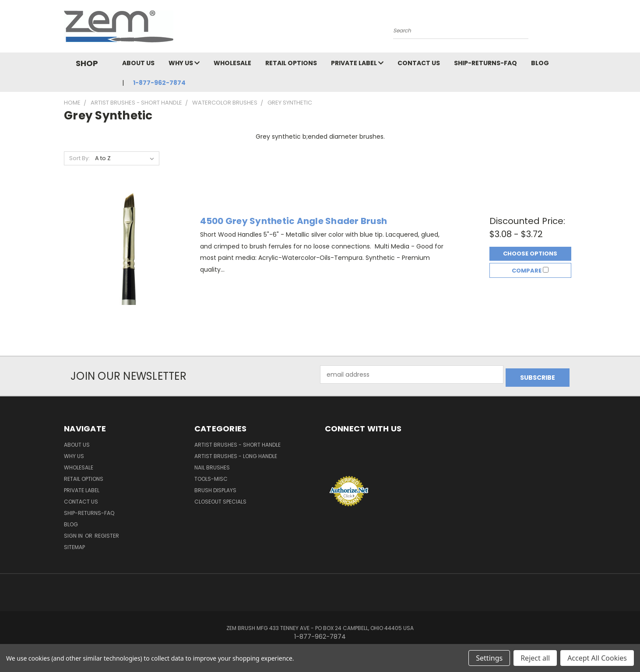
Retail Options (291, 63)
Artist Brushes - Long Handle (236, 453)
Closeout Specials (220, 499)
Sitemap (74, 544)
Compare (530, 272)
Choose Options (530, 252)
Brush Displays (215, 487)
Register (107, 533)
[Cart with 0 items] (574, 28)
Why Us (184, 63)
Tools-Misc (211, 476)
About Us (138, 63)
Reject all (535, 658)
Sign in (74, 533)
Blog (540, 63)
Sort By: (79, 158)
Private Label (357, 63)
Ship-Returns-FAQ (485, 63)
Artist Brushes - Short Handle (237, 442)
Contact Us (419, 63)
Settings (489, 658)
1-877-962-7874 (159, 83)
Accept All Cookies (597, 658)
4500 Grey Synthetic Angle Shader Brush (294, 220)
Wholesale (232, 63)
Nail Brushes (212, 464)
